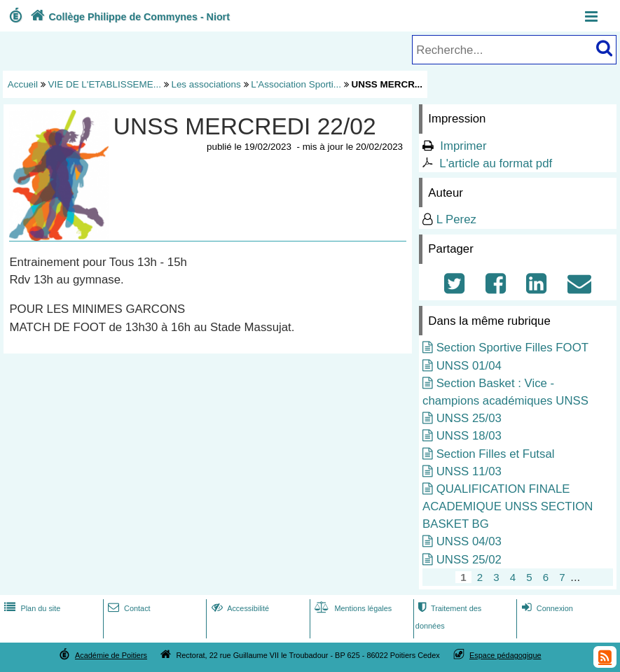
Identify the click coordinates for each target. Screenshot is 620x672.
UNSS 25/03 (469, 418)
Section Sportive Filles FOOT (512, 348)
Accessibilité (239, 608)
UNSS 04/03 (469, 541)
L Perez (456, 219)
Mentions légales (352, 608)
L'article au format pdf (496, 163)
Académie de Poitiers (111, 655)
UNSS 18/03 (469, 436)
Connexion (546, 608)
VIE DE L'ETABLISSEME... (105, 84)
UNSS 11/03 (469, 471)
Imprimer (463, 146)
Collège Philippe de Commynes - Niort (129, 17)
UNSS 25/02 (469, 560)
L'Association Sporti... (296, 84)
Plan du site (31, 608)
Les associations (206, 84)
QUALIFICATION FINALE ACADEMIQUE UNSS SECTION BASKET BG (508, 506)
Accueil (23, 84)
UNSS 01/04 (469, 366)
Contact (128, 608)
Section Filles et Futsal (496, 454)
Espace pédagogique (505, 655)
